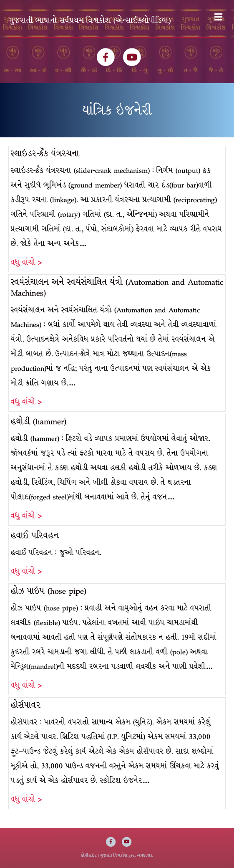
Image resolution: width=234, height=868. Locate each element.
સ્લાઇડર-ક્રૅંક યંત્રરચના (45, 153)
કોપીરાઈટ (89, 855)
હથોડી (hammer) (39, 421)
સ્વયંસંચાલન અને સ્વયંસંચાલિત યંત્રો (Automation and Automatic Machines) (117, 287)
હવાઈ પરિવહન (35, 535)
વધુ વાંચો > (26, 262)
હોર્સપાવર (26, 705)
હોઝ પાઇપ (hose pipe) (49, 591)
